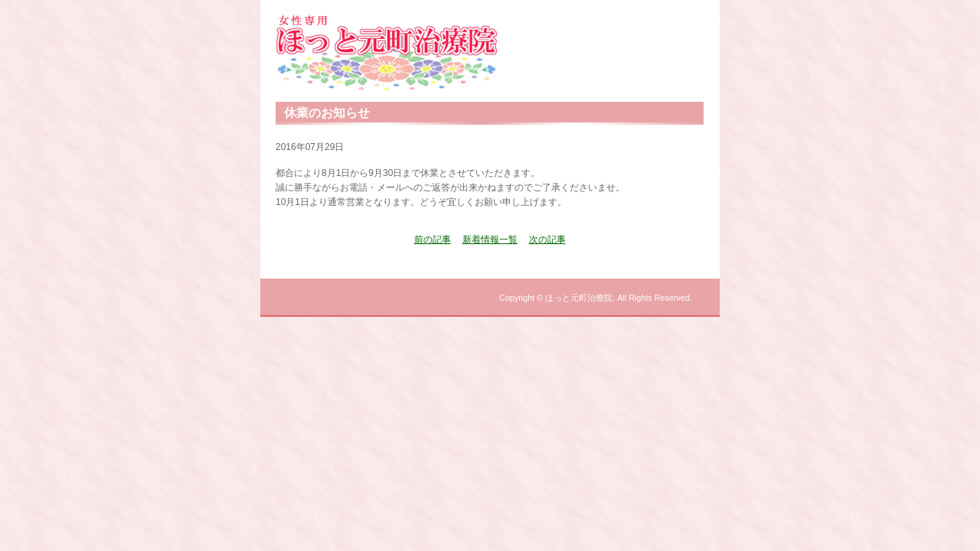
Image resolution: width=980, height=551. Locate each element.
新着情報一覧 (490, 240)
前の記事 (433, 240)
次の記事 (547, 240)
